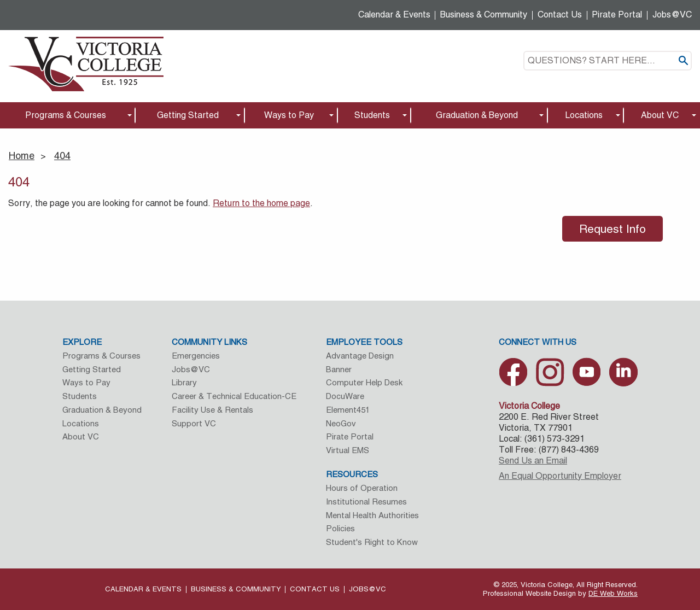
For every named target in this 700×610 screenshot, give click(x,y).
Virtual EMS (348, 450)
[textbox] (608, 61)
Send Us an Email (533, 461)
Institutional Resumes (366, 502)
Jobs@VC (672, 14)
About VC (660, 115)
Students (372, 115)
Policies (340, 528)
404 (62, 156)
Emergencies (196, 356)
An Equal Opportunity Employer (560, 476)
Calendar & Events (394, 14)
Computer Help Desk (364, 382)
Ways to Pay (289, 115)
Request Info (612, 229)
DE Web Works (613, 593)
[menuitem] (68, 116)
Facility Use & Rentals (212, 410)
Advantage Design (360, 356)
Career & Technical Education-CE (234, 396)
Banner (339, 369)
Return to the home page (261, 203)
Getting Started (188, 115)
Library (184, 382)
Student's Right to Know (372, 542)
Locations (584, 115)
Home (22, 156)
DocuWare (345, 396)
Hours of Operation (362, 488)
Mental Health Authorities (372, 515)
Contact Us (560, 14)
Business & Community (484, 14)
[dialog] (667, 577)
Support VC (194, 423)
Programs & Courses (66, 115)
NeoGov (341, 423)
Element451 (348, 410)
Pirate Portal (617, 14)
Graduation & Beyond (477, 115)
